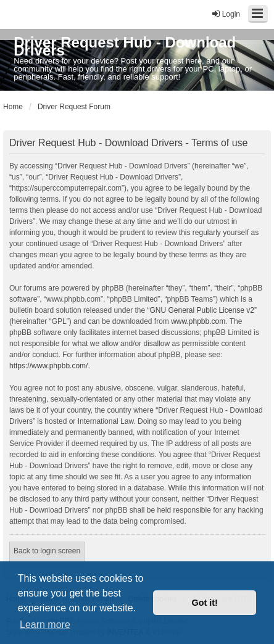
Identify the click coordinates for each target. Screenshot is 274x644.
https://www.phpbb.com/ (48, 366)
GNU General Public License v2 (201, 310)
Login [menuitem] (226, 14)
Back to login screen (47, 551)
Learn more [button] (45, 625)
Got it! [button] (205, 603)
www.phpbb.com (198, 321)
